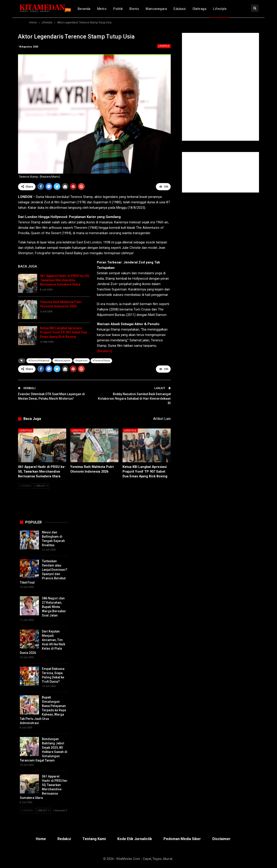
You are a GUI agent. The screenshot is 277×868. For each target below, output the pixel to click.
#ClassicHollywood (39, 361)
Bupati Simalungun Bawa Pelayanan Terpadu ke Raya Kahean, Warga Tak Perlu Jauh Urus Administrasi (43, 710)
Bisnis (134, 9)
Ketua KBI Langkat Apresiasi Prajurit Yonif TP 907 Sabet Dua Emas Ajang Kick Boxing (64, 332)
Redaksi (64, 839)
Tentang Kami (94, 839)
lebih (237, 9)
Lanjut (42, 486)
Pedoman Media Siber (182, 839)
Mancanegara (156, 9)
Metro (102, 9)
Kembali (26, 486)
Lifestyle (220, 9)
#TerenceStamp (101, 361)
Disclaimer (221, 839)
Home (41, 839)
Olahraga (200, 9)
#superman (82, 361)
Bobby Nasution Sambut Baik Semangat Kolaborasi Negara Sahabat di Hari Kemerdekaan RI (134, 398)
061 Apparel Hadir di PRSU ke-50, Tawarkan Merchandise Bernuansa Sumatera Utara (65, 280)
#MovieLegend (62, 361)
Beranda (84, 9)
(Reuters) (104, 351)
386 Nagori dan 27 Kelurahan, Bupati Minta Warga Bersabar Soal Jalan (54, 607)
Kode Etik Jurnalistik (135, 839)
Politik (118, 9)
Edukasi (180, 9)
